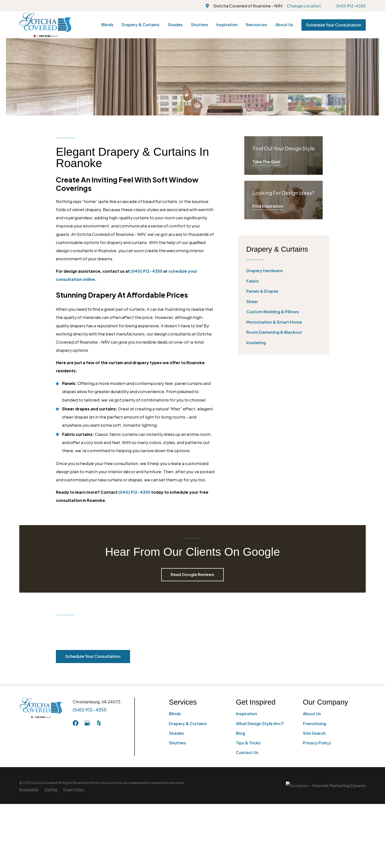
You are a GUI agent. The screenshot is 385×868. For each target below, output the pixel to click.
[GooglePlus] (87, 723)
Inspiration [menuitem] (227, 25)
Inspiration (247, 714)
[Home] (46, 25)
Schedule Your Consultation (334, 25)
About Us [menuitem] (284, 25)
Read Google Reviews (192, 574)
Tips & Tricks (248, 743)
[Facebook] (76, 723)
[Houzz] (99, 723)
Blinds (175, 714)
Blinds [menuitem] (107, 25)
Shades (176, 733)
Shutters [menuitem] (200, 25)
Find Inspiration (268, 206)
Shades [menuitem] (175, 25)
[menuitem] (284, 271)
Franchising (315, 723)
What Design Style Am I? (260, 723)
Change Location (304, 6)
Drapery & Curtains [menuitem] (141, 25)
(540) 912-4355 (351, 6)
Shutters (178, 743)
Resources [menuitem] (256, 25)
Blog (240, 733)
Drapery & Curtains (188, 723)
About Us (312, 714)
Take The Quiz (266, 162)
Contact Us (247, 752)
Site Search (314, 733)
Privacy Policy (317, 743)
